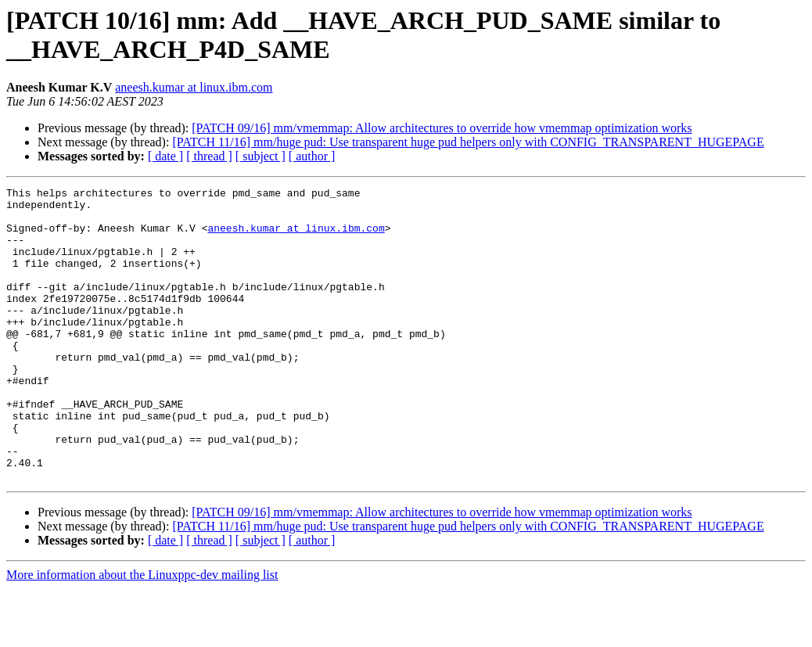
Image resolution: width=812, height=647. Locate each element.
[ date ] (165, 156)
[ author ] (312, 156)
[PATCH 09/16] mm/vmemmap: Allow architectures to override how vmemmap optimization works (442, 128)
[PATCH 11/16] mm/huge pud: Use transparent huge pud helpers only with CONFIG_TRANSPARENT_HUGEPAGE (468, 142)
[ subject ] (260, 156)
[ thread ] (209, 156)
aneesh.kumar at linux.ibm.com (194, 87)
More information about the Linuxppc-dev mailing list (142, 633)
